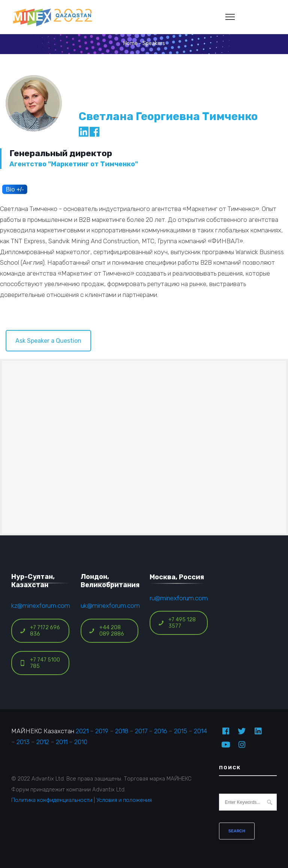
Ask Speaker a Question (48, 341)
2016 (161, 731)
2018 (122, 731)
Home (130, 43)
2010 (81, 742)
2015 (181, 731)
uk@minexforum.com (110, 606)
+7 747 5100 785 (40, 663)
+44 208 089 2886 (106, 631)
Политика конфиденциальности (52, 800)
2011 (62, 742)
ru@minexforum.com (179, 598)
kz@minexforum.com (41, 606)
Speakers (154, 43)
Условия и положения (124, 800)
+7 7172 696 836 (40, 631)
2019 (102, 731)
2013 (23, 742)
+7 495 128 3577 (177, 623)
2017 (141, 731)
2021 (82, 731)
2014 (200, 731)
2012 (43, 742)
